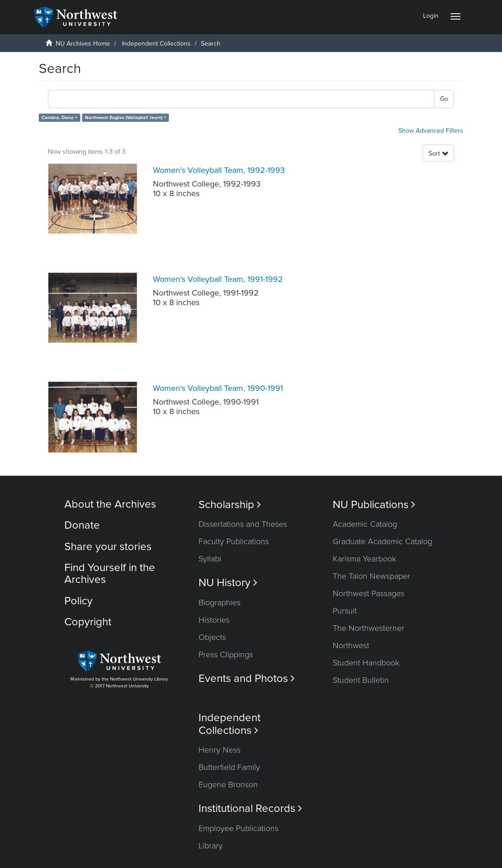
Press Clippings (226, 655)
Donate (82, 525)
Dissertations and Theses (243, 524)
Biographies (220, 603)
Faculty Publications (234, 541)
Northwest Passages (369, 593)
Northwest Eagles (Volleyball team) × (125, 117)
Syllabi (210, 559)
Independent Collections (156, 44)
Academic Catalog (365, 524)
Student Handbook (366, 663)
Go (444, 99)
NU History (228, 583)
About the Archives (110, 504)
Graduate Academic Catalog (382, 541)
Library (211, 846)
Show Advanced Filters (431, 131)
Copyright (88, 622)
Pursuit (345, 611)
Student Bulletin (361, 680)
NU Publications (374, 505)
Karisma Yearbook (364, 559)
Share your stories (108, 547)
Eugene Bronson (228, 785)
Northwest (351, 645)
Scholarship (230, 505)
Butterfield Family (229, 767)
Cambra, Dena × (59, 117)
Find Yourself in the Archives (110, 574)
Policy (78, 601)
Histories (214, 620)
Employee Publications (238, 828)
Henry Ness (220, 750)
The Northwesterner (369, 628)
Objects (212, 637)
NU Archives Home (83, 44)
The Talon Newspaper (371, 576)
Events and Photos (247, 678)
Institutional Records (250, 808)
